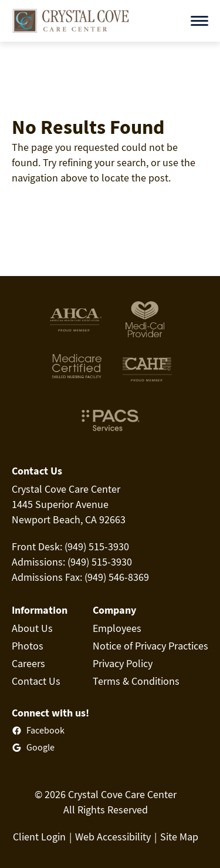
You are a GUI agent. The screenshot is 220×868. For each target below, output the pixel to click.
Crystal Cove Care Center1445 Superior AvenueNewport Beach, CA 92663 (69, 504)
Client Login (39, 837)
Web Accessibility (113, 837)
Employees (117, 628)
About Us (32, 628)
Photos (28, 646)
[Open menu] (199, 21)
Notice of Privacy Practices (150, 646)
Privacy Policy (123, 663)
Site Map (179, 837)
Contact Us (36, 681)
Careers (28, 663)
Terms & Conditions (136, 681)
